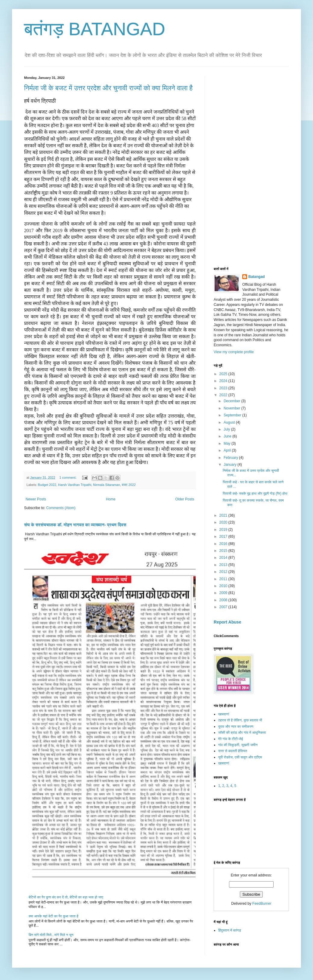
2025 (224, 374)
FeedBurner (262, 904)
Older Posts (185, 499)
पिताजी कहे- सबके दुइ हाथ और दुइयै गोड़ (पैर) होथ (255, 493)
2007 (224, 607)
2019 (224, 530)
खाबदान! (224, 714)
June (228, 436)
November (232, 408)
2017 (224, 537)
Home (111, 499)
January (231, 465)
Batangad (257, 277)
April (228, 450)
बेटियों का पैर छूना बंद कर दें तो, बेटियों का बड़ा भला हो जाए (66, 897)
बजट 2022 (129, 485)
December (232, 401)
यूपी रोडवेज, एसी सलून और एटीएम (240, 757)
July (227, 429)
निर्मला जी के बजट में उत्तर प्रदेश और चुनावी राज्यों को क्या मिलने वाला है (108, 88)
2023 (224, 388)
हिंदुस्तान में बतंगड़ (230, 930)
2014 (224, 558)
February (231, 458)
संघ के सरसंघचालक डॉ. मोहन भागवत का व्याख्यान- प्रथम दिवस (75, 525)
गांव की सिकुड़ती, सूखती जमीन (238, 745)
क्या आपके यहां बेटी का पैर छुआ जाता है (53, 916)
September (233, 415)
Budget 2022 (47, 485)
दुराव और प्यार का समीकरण (236, 726)
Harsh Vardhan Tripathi (75, 485)
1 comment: (68, 478)
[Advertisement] (236, 166)
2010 (224, 586)
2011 (224, 579)
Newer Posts (36, 499)
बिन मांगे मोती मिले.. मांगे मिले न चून (51, 935)
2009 (224, 593)
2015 (224, 551)
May (228, 443)
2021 (224, 515)
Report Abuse (227, 622)
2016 (224, 544)
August (230, 422)
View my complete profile (234, 352)
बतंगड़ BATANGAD (95, 29)
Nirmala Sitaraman (106, 485)
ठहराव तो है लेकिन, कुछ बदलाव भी (240, 720)
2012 (224, 572)
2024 (224, 381)
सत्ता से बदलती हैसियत (233, 751)
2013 (224, 565)
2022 (224, 395)
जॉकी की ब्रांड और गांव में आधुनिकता (242, 733)
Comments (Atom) (61, 508)
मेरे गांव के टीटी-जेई (231, 739)
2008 (224, 600)
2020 (224, 522)
